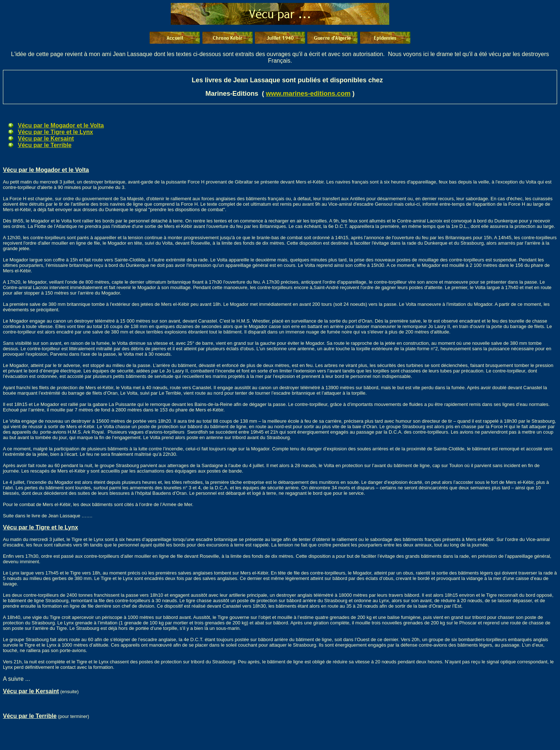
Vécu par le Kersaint (46, 139)
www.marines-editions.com (308, 94)
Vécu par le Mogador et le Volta (61, 125)
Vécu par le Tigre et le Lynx (55, 132)
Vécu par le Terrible (45, 145)
